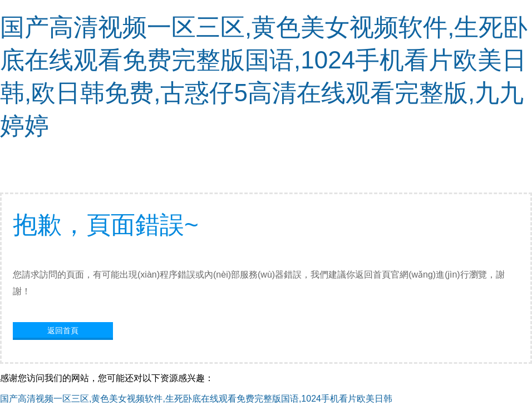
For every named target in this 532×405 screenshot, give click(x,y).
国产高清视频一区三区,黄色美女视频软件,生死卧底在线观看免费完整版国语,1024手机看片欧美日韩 (196, 399)
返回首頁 (63, 330)
